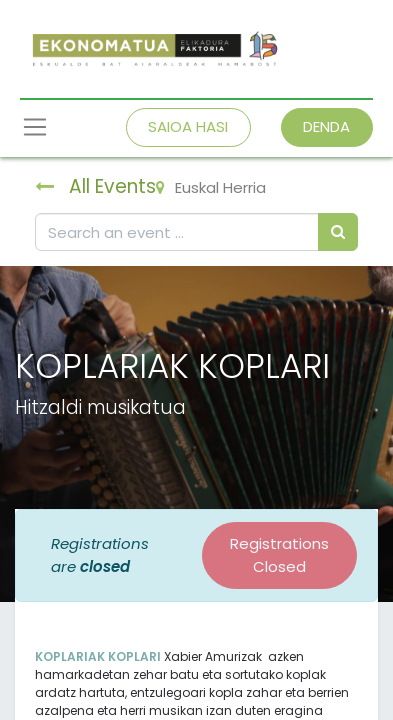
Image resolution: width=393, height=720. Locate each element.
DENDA (326, 126)
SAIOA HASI (188, 126)
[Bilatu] (338, 232)
